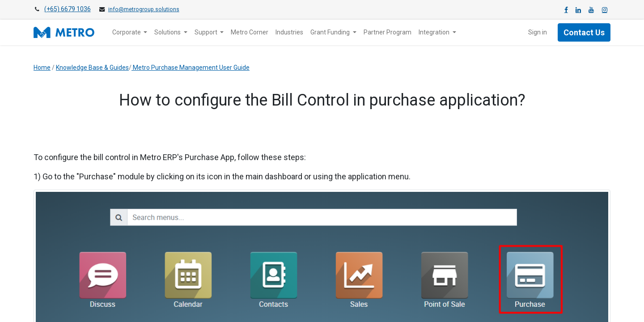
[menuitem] (250, 32)
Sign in (538, 32)
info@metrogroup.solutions (144, 9)
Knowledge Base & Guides (92, 68)
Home (42, 68)
